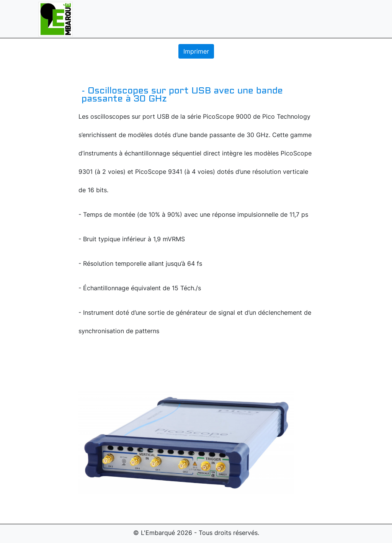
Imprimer (196, 51)
